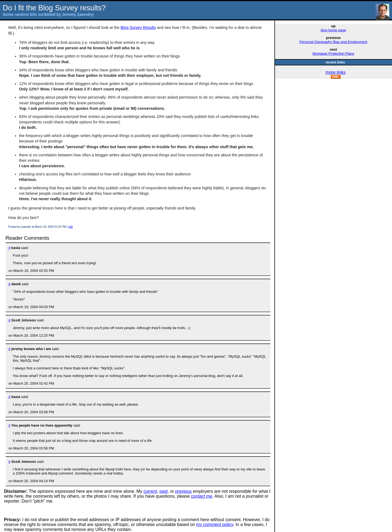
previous (183, 491)
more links (336, 72)
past (164, 491)
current (150, 491)
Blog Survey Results (138, 28)
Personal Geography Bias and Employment (333, 42)
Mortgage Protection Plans (333, 54)
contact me (202, 496)
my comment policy (215, 525)
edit (71, 227)
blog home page (333, 30)
